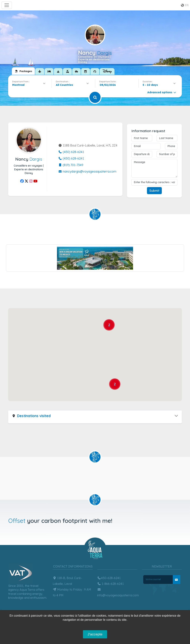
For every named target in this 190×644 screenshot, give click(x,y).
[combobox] (30, 85)
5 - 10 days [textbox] (150, 85)
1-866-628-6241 (110, 584)
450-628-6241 (109, 578)
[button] (88, 370)
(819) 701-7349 (71, 165)
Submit (154, 191)
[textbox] (65, 85)
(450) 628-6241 (71, 152)
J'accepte (95, 634)
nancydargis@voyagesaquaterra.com (87, 171)
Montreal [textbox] (18, 85)
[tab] (23, 71)
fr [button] (185, 5)
